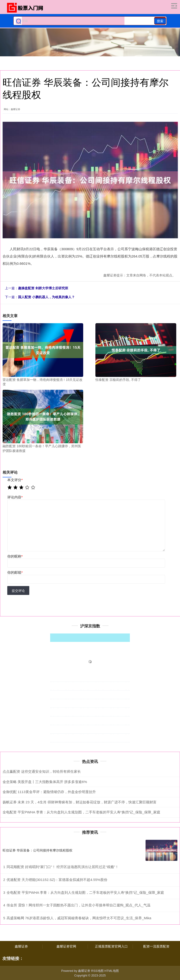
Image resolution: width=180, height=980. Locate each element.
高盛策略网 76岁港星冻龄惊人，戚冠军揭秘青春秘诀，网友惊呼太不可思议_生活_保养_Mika (79, 918)
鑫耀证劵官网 (66, 946)
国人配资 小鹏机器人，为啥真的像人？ (46, 297)
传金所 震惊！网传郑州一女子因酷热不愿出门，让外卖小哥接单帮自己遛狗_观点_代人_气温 (79, 905)
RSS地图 (97, 971)
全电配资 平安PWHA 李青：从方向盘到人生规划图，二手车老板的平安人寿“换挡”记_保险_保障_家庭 (81, 812)
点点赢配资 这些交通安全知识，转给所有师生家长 (42, 771)
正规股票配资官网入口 (111, 946)
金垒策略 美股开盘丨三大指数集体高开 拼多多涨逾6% (45, 782)
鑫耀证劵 (21, 946)
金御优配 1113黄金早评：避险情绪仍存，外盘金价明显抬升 (49, 792)
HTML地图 (111, 971)
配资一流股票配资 (156, 946)
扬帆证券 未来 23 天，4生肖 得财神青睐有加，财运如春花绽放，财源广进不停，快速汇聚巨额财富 (80, 802)
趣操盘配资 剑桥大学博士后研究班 (43, 288)
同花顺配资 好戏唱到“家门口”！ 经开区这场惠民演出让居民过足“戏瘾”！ (63, 867)
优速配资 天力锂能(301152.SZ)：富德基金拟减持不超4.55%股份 (57, 880)
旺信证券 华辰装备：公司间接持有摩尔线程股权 (37, 850)
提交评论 (18, 591)
